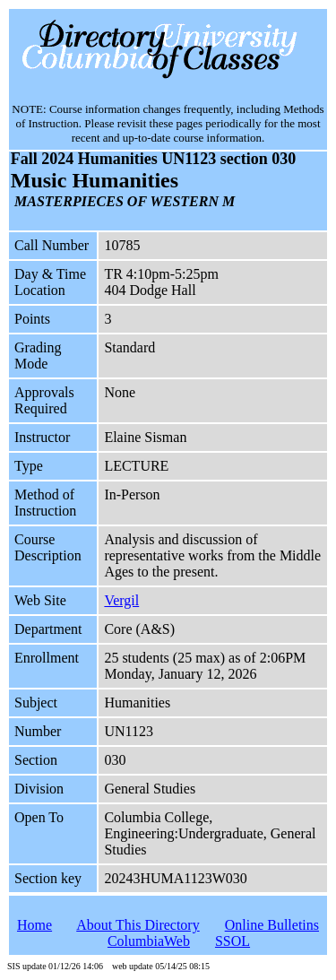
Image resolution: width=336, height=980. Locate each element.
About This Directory (138, 925)
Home (34, 925)
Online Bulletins (272, 925)
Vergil (121, 600)
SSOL (233, 941)
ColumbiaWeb (149, 941)
